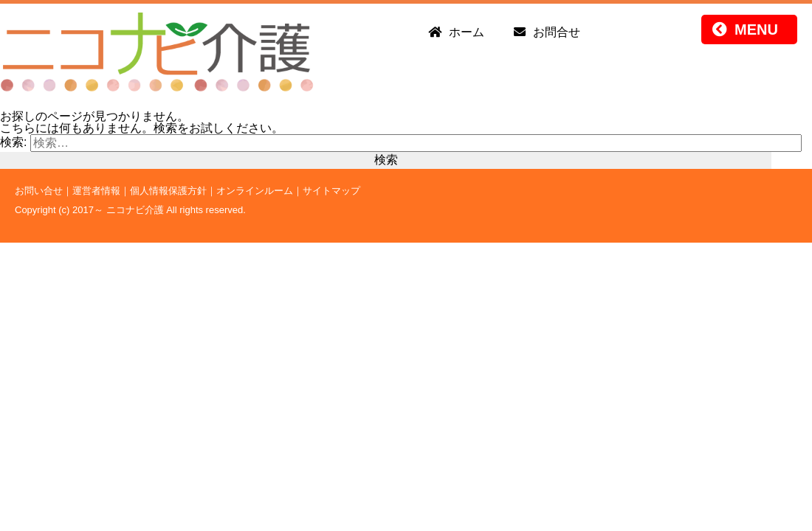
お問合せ (557, 32)
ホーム (467, 32)
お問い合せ (39, 191)
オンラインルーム (255, 191)
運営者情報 (96, 191)
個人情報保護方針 (168, 191)
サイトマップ (331, 191)
